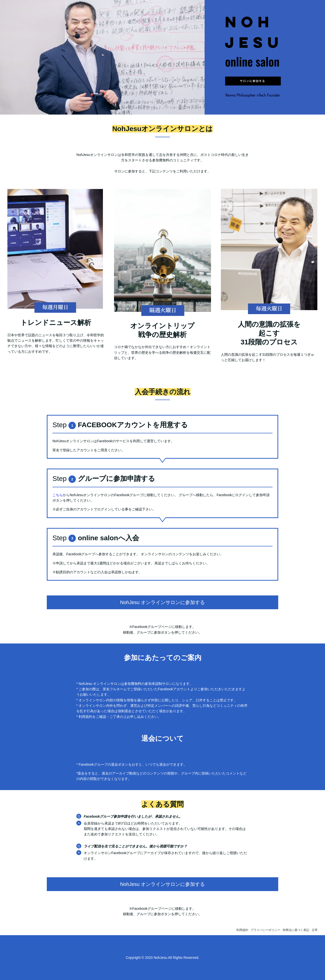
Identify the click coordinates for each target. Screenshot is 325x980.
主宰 (315, 930)
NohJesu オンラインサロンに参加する (163, 602)
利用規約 (242, 930)
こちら (58, 495)
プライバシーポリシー (265, 930)
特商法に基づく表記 (296, 930)
